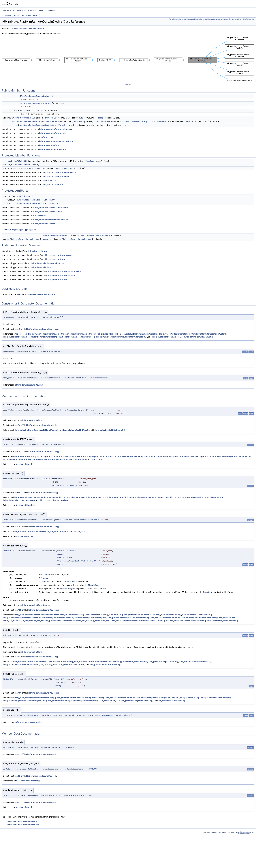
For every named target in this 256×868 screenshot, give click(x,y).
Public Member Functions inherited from (37, 129)
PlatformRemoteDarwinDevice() (80, 337)
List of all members (249, 19)
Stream (36, 111)
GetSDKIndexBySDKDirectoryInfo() (91, 618)
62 (19, 802)
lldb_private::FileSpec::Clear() (72, 497)
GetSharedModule (29, 121)
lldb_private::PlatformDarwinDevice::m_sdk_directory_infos (59, 459)
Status (15, 118)
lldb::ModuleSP (102, 121)
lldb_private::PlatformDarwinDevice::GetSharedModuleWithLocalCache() (184, 618)
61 (19, 754)
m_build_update (25, 196)
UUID (81, 118)
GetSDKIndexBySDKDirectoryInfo (30, 168)
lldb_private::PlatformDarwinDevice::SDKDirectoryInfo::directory (79, 456)
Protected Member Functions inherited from (39, 172)
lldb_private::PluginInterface (53, 149)
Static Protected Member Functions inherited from (41, 271)
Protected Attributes (215, 19)
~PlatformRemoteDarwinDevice (35, 103)
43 (19, 329)
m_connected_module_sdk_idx (31, 203)
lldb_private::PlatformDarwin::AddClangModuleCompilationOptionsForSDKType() (51, 430)
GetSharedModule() (25, 464)
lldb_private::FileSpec (63, 485)
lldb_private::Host (116, 497)
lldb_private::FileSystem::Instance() (141, 497)
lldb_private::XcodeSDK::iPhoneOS (109, 430)
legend (128, 85)
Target (62, 125)
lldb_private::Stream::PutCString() (106, 664)
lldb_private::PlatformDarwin (53, 133)
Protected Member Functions (197, 19)
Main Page (7, 10)
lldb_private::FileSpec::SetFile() (54, 500)
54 (19, 425)
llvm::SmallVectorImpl (137, 121)
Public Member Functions (177, 19)
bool (188, 121)
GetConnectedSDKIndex (25, 165)
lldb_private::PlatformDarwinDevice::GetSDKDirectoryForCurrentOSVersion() (39, 618)
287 (20, 452)
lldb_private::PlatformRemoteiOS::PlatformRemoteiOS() (122, 337)
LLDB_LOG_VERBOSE (12, 621)
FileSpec (48, 118)
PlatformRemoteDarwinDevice (26, 15)
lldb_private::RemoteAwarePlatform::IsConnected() (228, 456)
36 (18, 294)
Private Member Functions (232, 19)
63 (19, 776)
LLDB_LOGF (163, 497)
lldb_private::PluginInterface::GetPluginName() (25, 701)
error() (16, 615)
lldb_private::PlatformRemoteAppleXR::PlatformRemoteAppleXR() (34, 337)
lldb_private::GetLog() (96, 497)
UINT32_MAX (49, 200)
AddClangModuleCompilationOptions (38, 125)
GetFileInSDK (20, 161)
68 (19, 492)
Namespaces (19, 10)
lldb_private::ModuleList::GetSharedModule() (129, 618)
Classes (32, 10)
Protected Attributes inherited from (35, 208)
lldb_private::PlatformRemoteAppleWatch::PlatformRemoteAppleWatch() (192, 334)
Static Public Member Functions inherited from (37, 255)
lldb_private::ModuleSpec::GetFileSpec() (142, 615)
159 (20, 610)
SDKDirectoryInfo (64, 168)
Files (42, 10)
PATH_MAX (106, 621)
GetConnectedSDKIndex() (97, 615)
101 (20, 693)
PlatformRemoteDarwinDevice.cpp (42, 329)
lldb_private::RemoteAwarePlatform (56, 141)
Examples (52, 10)
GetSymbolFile (28, 118)
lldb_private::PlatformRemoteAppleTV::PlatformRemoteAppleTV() (127, 334)
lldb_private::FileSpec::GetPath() (197, 615)
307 (20, 527)
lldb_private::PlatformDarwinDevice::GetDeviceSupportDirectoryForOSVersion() (111, 662)
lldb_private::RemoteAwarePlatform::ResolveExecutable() (138, 621)
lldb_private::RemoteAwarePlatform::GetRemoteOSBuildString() (174, 456)
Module (44, 582)
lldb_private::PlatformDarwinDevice (56, 129)
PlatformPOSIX (46, 137)
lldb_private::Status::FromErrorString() (38, 698)
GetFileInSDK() (116, 615)
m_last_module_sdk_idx (29, 200)
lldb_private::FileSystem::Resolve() (19, 500)
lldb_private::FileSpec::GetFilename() (127, 456)
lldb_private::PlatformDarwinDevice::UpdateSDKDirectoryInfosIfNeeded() (204, 621)
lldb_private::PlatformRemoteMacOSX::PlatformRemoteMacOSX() (182, 337)
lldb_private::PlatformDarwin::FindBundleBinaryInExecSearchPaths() (52, 615)
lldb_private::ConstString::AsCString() (30, 456)
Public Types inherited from (25, 251)
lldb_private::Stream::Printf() (72, 664)
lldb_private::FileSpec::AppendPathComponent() (35, 497)
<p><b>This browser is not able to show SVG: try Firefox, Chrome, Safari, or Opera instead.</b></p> (129, 59)
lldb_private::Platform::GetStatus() (195, 662)
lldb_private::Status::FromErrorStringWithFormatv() (81, 698)
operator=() (21, 334)
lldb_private (6, 15)
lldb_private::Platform (49, 145)
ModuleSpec (52, 121)
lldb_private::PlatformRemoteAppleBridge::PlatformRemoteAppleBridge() (62, 334)
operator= (48, 239)
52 (19, 657)
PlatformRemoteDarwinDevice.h (29, 29)
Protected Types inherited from (33, 263)
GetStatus (25, 111)
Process (78, 121)
